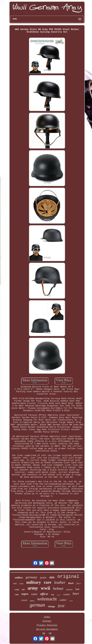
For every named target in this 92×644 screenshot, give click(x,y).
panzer (32, 601)
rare (48, 582)
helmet (58, 589)
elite (23, 590)
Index (47, 617)
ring (53, 595)
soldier (63, 600)
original (68, 577)
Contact (47, 621)
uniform (69, 590)
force (79, 583)
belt (77, 589)
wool (71, 601)
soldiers (19, 578)
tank (15, 583)
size (52, 577)
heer (76, 594)
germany (31, 577)
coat (17, 594)
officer (44, 594)
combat (66, 594)
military (34, 582)
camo (34, 594)
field (61, 606)
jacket (43, 578)
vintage (51, 606)
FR (50, 633)
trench (24, 600)
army (33, 588)
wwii (46, 588)
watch (59, 595)
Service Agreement (47, 629)
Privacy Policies (47, 625)
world (17, 590)
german (37, 605)
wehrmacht (47, 599)
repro (25, 594)
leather (60, 582)
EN (44, 633)
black (71, 583)
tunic (21, 584)
